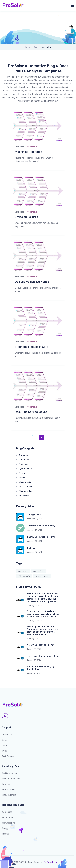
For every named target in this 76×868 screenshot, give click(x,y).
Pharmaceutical (26, 491)
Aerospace (24, 455)
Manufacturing (25, 482)
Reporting (7, 784)
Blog (36, 47)
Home (27, 47)
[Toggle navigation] (72, 6)
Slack (5, 745)
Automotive (24, 460)
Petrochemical (25, 487)
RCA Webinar (8, 756)
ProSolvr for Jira (10, 774)
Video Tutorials (9, 795)
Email (5, 740)
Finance (22, 478)
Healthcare (24, 496)
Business (23, 464)
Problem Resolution (11, 779)
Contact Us (7, 735)
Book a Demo (8, 790)
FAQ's (5, 751)
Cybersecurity (25, 469)
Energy (22, 473)
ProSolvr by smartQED (54, 862)
